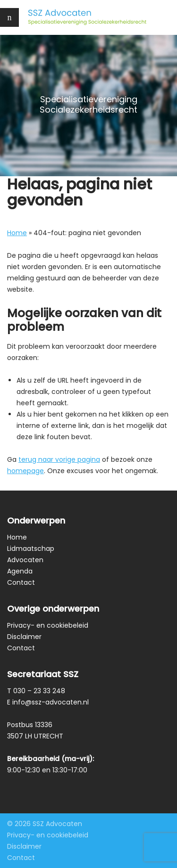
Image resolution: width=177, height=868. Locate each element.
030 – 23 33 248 (39, 691)
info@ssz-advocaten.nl (51, 702)
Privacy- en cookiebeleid (48, 625)
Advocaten (25, 560)
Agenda (20, 571)
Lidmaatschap (31, 549)
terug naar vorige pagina (59, 459)
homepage (25, 471)
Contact (21, 582)
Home (17, 233)
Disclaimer (24, 637)
